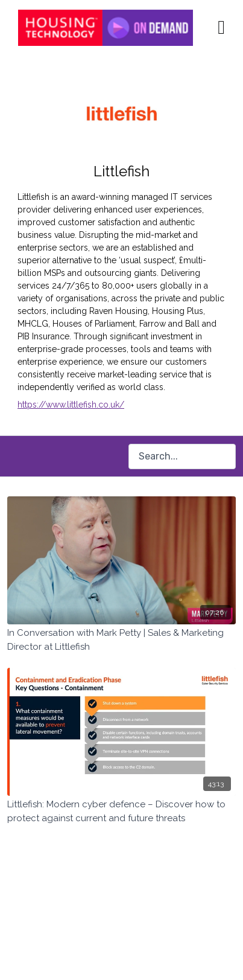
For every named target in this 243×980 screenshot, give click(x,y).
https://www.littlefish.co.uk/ (71, 405)
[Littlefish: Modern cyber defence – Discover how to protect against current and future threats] (121, 811)
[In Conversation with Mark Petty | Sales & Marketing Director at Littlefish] (121, 640)
